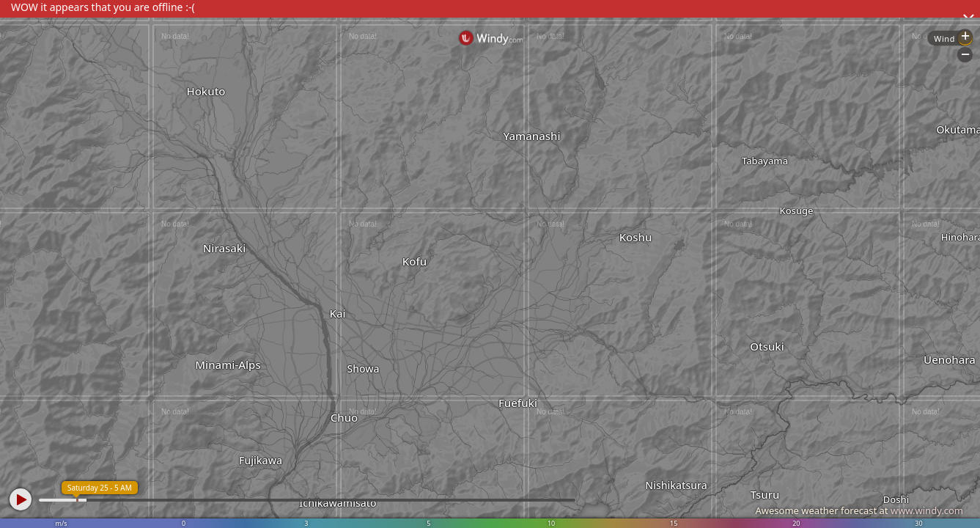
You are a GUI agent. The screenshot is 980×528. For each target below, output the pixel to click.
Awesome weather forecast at (859, 510)
